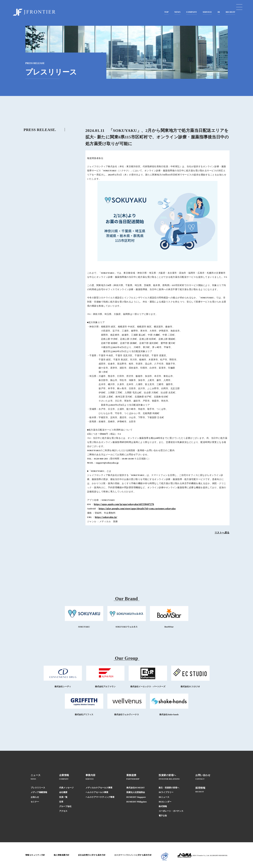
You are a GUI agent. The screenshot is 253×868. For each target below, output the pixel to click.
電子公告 (163, 816)
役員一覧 (63, 797)
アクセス (63, 811)
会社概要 (63, 792)
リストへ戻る (222, 533)
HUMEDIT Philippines (137, 802)
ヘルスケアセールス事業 (97, 792)
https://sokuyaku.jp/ (106, 517)
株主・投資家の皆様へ (169, 788)
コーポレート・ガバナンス (171, 811)
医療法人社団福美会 (136, 792)
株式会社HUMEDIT (136, 788)
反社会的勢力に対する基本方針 (96, 855)
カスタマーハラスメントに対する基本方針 (140, 855)
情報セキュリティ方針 (36, 855)
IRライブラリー (166, 792)
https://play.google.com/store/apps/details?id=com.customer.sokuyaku (137, 509)
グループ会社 (65, 806)
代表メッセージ (66, 788)
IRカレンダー (165, 802)
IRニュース (164, 797)
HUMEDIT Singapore (136, 797)
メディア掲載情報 (39, 792)
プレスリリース (38, 788)
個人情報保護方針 (64, 855)
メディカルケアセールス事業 (99, 788)
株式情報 (163, 806)
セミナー (35, 802)
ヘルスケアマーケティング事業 (100, 797)
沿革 (61, 802)
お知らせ (35, 797)
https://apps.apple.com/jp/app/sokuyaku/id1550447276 (124, 504)
